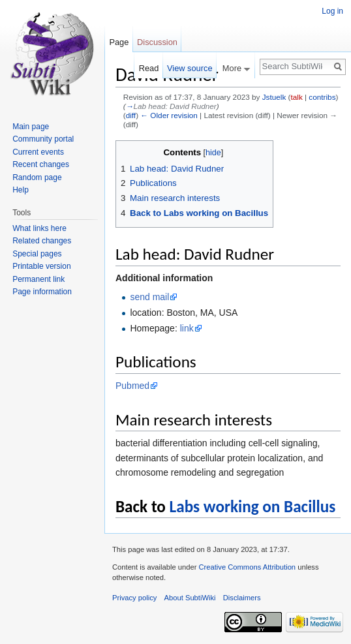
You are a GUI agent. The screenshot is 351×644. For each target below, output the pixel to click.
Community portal (43, 139)
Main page (31, 127)
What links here (39, 228)
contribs (322, 97)
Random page (37, 177)
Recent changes (41, 164)
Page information (42, 292)
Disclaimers (242, 598)
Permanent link (38, 279)
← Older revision (169, 115)
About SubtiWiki (190, 598)
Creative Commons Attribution (247, 567)
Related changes (42, 241)
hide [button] (213, 153)
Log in (332, 11)
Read (149, 68)
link (187, 328)
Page (119, 42)
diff (131, 115)
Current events (38, 152)
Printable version (41, 266)
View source (190, 68)
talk (296, 97)
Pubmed (132, 386)
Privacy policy (134, 598)
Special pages (37, 254)
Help (21, 190)
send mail (149, 297)
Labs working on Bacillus (253, 507)
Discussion (157, 42)
